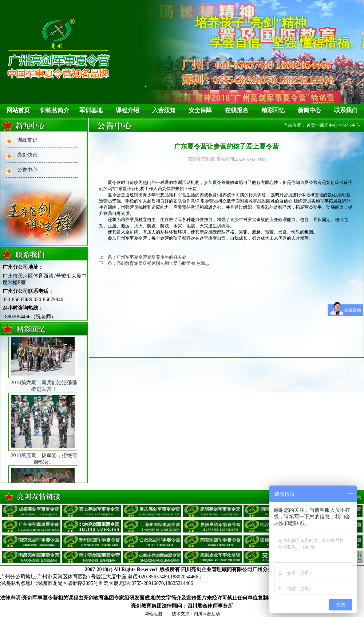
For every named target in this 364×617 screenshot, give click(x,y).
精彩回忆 (273, 110)
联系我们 (346, 110)
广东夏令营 (125, 189)
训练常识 (27, 140)
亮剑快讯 (27, 155)
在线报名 (237, 110)
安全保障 (200, 110)
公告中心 (27, 170)
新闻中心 (309, 110)
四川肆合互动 (207, 614)
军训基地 (91, 110)
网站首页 (18, 110)
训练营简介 (55, 110)
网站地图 (153, 614)
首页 (311, 125)
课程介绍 (127, 110)
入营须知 (164, 110)
